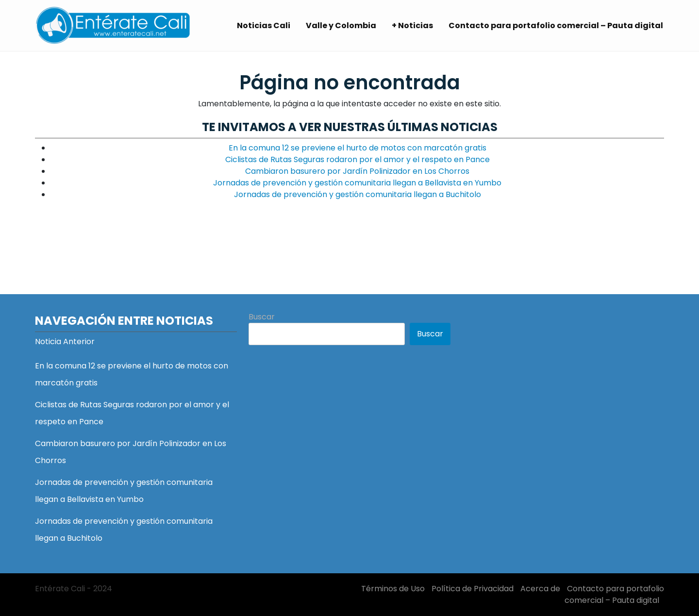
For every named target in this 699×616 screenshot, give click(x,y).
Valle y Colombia (341, 25)
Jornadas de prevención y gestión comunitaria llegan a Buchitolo (358, 194)
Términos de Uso (393, 589)
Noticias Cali (264, 25)
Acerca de (540, 589)
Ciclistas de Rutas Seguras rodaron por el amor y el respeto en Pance (358, 159)
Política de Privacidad (473, 589)
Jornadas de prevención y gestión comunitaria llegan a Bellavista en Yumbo (357, 183)
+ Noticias (412, 25)
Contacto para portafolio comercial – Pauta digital (556, 25)
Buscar (262, 317)
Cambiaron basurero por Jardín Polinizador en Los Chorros (357, 171)
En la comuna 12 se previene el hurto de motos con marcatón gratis (358, 148)
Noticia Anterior (65, 341)
